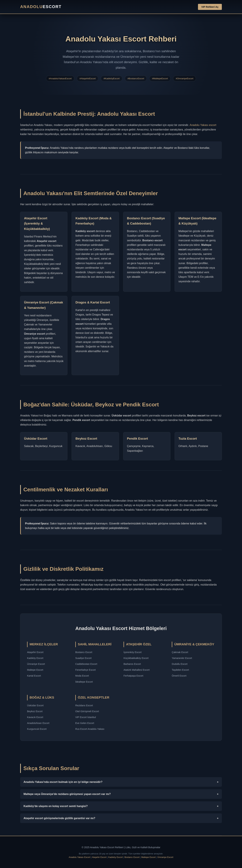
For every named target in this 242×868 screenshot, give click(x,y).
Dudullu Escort (180, 664)
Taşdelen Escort (180, 670)
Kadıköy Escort (35, 658)
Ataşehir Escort (35, 652)
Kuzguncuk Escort (37, 729)
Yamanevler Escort (182, 658)
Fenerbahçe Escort (86, 670)
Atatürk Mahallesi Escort (137, 670)
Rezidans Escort (84, 705)
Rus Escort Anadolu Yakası (90, 729)
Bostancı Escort (84, 652)
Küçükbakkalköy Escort (136, 658)
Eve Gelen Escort (85, 723)
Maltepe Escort (35, 670)
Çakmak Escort (180, 652)
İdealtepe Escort (84, 682)
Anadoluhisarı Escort (38, 723)
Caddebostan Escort (86, 664)
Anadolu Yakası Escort (79, 857)
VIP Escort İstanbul (86, 717)
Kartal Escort (34, 676)
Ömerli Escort (179, 676)
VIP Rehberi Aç (210, 7)
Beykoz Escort (35, 711)
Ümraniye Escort (36, 664)
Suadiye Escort (83, 658)
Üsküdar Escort (35, 705)
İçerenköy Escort (133, 652)
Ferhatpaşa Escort (133, 676)
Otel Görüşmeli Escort (87, 711)
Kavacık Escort (35, 717)
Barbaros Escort (132, 664)
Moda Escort (82, 676)
